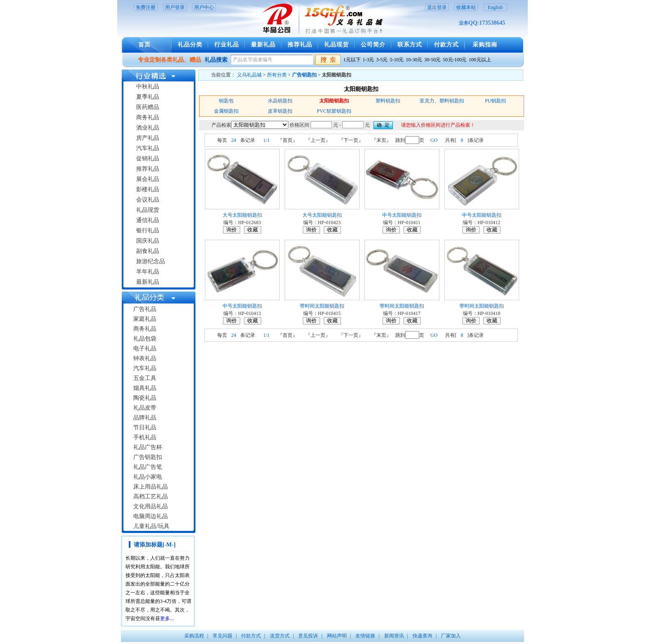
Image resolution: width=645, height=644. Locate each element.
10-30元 (414, 60)
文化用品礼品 (151, 506)
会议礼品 (148, 200)
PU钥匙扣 (495, 101)
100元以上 (480, 60)
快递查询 (422, 636)
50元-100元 (455, 60)
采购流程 (194, 636)
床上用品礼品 (151, 487)
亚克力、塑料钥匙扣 (442, 101)
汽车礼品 (148, 148)
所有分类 (277, 75)
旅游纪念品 (151, 261)
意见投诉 (308, 636)
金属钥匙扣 (226, 111)
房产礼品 (148, 138)
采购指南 (485, 45)
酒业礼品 (148, 128)
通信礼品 (148, 220)
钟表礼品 (145, 358)
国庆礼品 (148, 241)
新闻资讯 (394, 636)
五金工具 (145, 378)
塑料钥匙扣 (388, 101)
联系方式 (410, 45)
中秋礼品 (148, 87)
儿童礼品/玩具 (151, 526)
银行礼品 (148, 230)
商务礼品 (148, 117)
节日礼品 (145, 427)
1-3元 (369, 60)
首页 (144, 45)
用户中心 (204, 7)
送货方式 (280, 636)
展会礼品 (148, 179)
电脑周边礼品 (151, 516)
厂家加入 (451, 636)
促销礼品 (148, 159)
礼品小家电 (148, 477)
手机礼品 (145, 437)
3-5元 (382, 60)
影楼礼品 (148, 189)
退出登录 (437, 7)
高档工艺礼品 (151, 497)
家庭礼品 (145, 319)
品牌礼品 (145, 418)
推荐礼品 (300, 45)
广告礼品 (145, 309)
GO (434, 140)
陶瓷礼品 (145, 398)
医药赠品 (148, 107)
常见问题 (223, 636)
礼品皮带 (145, 408)
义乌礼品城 (249, 75)
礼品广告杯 (148, 447)
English (495, 7)
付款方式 (446, 45)
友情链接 (365, 636)
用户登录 (175, 7)
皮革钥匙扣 (280, 111)
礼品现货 (336, 45)
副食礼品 (148, 251)
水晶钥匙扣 (280, 101)
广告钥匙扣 (148, 457)
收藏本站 (466, 7)
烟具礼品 (145, 388)
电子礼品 (145, 349)
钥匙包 (226, 101)
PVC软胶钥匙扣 (334, 111)
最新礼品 (263, 45)
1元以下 (352, 60)
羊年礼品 (148, 272)
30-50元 (433, 60)
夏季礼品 (148, 97)
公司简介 (373, 45)
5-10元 (397, 60)
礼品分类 (190, 45)
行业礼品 (227, 45)
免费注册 (146, 7)
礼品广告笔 (148, 467)
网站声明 (337, 636)
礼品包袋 (145, 339)
